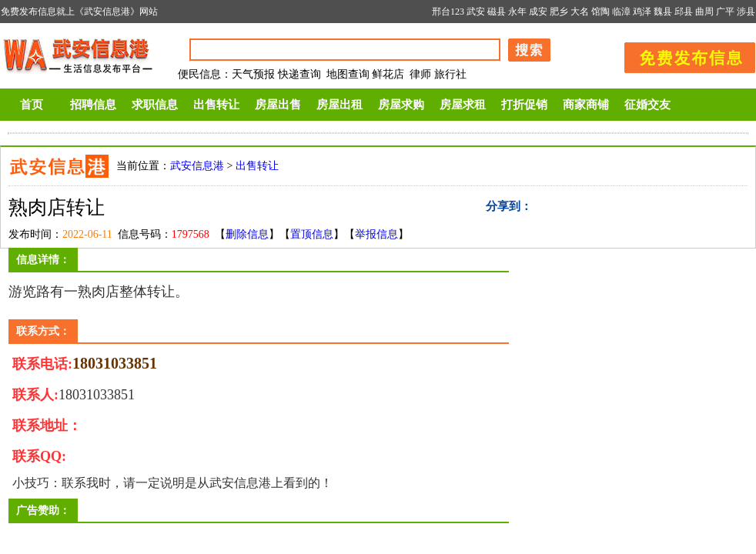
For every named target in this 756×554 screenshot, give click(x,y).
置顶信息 (312, 234)
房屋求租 (463, 105)
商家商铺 (586, 105)
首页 (32, 105)
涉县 (746, 12)
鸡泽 (642, 12)
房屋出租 (340, 105)
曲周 (704, 12)
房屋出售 (278, 105)
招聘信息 (93, 105)
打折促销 (524, 105)
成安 (538, 12)
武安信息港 (197, 166)
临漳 (621, 12)
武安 (476, 12)
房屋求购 (401, 105)
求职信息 (155, 105)
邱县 (684, 12)
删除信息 (247, 234)
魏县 (663, 12)
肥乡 (559, 12)
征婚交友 (647, 105)
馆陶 (600, 12)
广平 (725, 12)
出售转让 (216, 105)
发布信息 (682, 55)
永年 (517, 12)
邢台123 (448, 12)
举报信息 (376, 234)
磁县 (497, 12)
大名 (580, 12)
